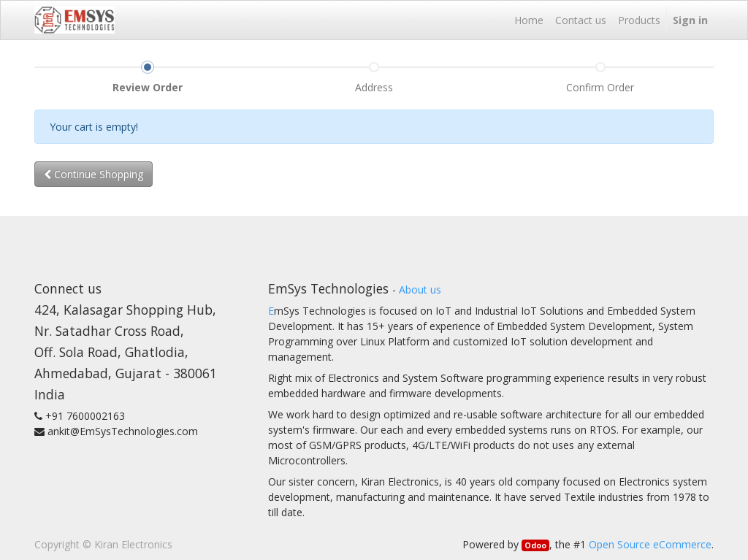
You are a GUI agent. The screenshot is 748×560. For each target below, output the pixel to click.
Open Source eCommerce (650, 544)
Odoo (535, 545)
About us (420, 289)
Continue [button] (93, 174)
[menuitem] (529, 20)
